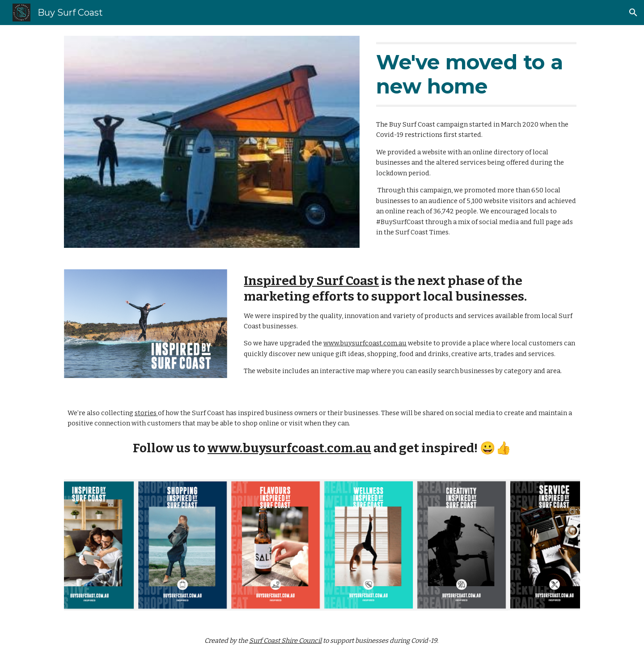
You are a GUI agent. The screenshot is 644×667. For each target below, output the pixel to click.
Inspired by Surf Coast (311, 281)
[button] (633, 13)
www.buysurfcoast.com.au (365, 343)
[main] (476, 74)
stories (146, 413)
